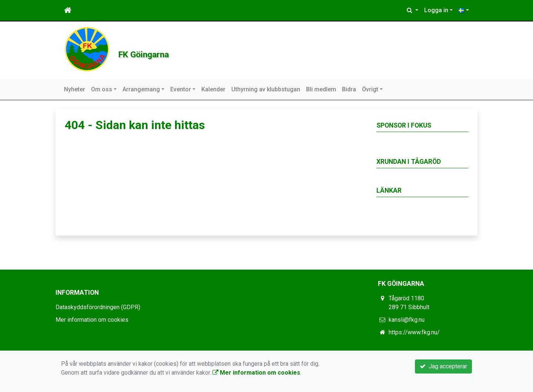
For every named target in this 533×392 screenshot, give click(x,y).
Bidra (349, 89)
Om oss (102, 89)
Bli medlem (321, 89)
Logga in (436, 10)
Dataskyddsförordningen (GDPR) (98, 307)
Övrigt (370, 89)
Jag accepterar (443, 366)
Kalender (213, 89)
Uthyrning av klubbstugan (266, 89)
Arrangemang (141, 89)
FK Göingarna (183, 50)
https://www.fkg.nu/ (414, 332)
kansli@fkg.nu (407, 320)
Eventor (181, 89)
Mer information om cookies (92, 320)
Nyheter (75, 89)
